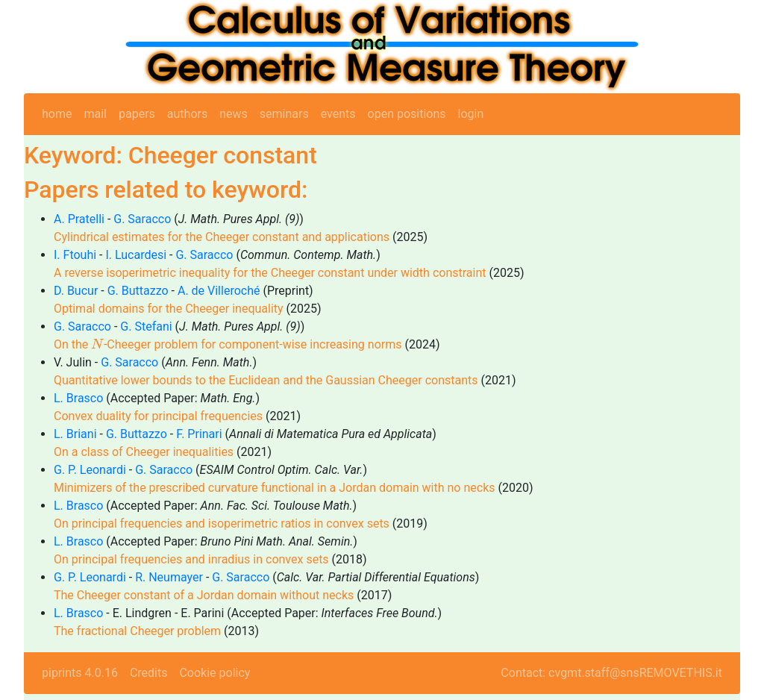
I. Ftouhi (75, 255)
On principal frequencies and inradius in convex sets (191, 559)
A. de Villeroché (219, 291)
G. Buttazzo (138, 291)
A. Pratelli (79, 219)
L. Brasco (78, 398)
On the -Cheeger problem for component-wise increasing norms (228, 344)
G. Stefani (146, 326)
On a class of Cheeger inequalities (144, 452)
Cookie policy (215, 673)
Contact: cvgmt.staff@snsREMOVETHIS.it (611, 673)
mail (95, 114)
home (57, 114)
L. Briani (75, 434)
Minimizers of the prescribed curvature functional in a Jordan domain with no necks (275, 488)
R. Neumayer (169, 577)
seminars (284, 114)
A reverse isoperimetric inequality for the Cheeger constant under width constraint (270, 273)
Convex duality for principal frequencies (158, 416)
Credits (149, 673)
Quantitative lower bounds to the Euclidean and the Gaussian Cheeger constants (266, 380)
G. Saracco (142, 219)
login (471, 114)
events (338, 114)
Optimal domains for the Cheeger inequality (169, 309)
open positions (407, 114)
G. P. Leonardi (90, 470)
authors (187, 114)
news (234, 114)
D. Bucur (76, 291)
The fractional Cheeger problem (137, 631)
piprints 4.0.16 (80, 673)
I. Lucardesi (136, 255)
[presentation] (97, 343)
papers (137, 114)
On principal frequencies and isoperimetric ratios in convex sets (222, 524)
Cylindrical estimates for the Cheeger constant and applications (222, 237)
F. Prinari (199, 434)
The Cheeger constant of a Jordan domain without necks (204, 595)
